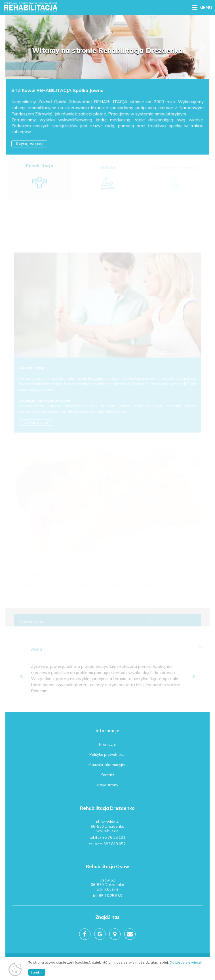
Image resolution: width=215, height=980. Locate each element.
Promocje (107, 744)
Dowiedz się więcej (186, 963)
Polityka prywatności (107, 754)
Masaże (107, 168)
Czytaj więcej (30, 144)
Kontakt (107, 775)
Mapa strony (107, 785)
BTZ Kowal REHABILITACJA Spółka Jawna (58, 91)
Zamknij (37, 973)
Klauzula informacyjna (107, 765)
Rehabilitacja (40, 167)
